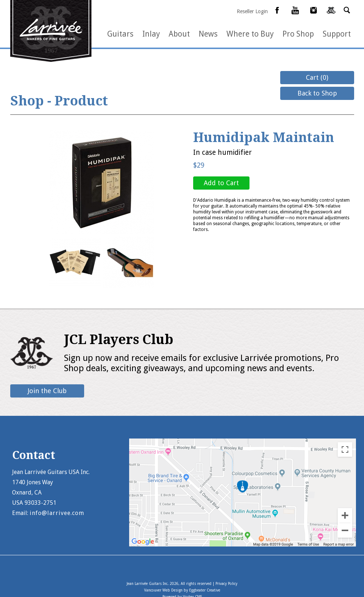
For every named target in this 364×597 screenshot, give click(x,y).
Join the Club (47, 391)
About (179, 34)
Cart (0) (317, 77)
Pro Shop (298, 34)
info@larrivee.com (57, 513)
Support (337, 34)
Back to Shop (317, 93)
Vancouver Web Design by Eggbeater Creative (182, 590)
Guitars (120, 34)
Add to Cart (221, 183)
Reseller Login (252, 11)
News (208, 34)
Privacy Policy (226, 584)
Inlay (151, 34)
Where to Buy (250, 34)
